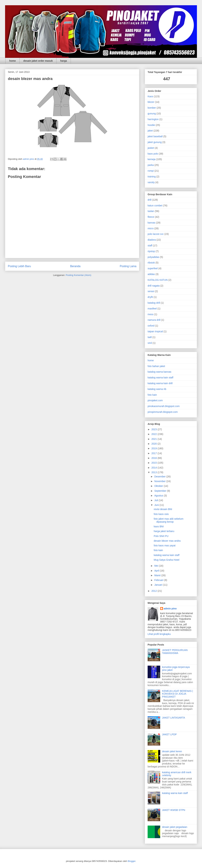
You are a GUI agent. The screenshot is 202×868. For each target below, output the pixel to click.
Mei (157, 566)
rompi (151, 171)
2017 (155, 453)
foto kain (152, 395)
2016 (155, 458)
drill (150, 200)
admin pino (170, 609)
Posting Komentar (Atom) (79, 275)
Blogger (132, 861)
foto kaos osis (161, 514)
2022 (155, 434)
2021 (155, 439)
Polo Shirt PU (161, 536)
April (157, 571)
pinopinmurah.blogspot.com (163, 412)
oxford (151, 326)
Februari (159, 580)
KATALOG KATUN (158, 280)
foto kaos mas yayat (165, 545)
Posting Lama (128, 266)
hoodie (151, 125)
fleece (151, 217)
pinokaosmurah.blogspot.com (164, 406)
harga (63, 61)
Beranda (75, 266)
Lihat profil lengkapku (159, 634)
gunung (152, 113)
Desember (160, 477)
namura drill (154, 320)
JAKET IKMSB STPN (174, 810)
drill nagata (154, 286)
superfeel (153, 268)
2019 (155, 448)
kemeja (152, 159)
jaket (150, 131)
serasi (151, 291)
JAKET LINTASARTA (174, 718)
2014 (155, 468)
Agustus (159, 496)
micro (151, 228)
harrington (153, 119)
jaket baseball (155, 136)
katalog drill (154, 303)
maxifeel (152, 309)
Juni (157, 505)
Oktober (159, 486)
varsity (151, 182)
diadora (152, 240)
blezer (151, 102)
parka (151, 165)
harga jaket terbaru (164, 531)
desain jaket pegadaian (175, 827)
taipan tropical (155, 331)
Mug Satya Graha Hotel (166, 560)
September (161, 491)
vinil (150, 343)
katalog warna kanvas (159, 372)
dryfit (150, 297)
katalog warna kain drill (160, 383)
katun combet (155, 206)
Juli (156, 500)
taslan (151, 211)
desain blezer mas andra (167, 541)
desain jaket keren (172, 751)
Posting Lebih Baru (19, 266)
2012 (155, 591)
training (152, 177)
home (13, 61)
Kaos (150, 96)
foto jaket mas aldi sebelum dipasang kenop (169, 520)
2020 (155, 444)
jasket (151, 148)
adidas (151, 274)
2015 (155, 463)
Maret (158, 575)
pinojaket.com (155, 400)
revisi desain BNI (163, 509)
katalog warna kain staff (160, 378)
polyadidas (153, 257)
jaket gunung (155, 142)
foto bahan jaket (156, 366)
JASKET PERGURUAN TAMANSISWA (175, 652)
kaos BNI (159, 526)
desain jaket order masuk (38, 61)
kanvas (151, 223)
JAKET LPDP (169, 734)
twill (150, 337)
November (160, 481)
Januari (159, 585)
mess (150, 314)
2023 (155, 429)
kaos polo (153, 154)
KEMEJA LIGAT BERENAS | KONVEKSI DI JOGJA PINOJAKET (178, 694)
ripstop (151, 251)
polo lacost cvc (156, 234)
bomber (152, 108)
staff (150, 246)
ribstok (151, 263)
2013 (155, 472)
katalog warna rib (157, 389)
